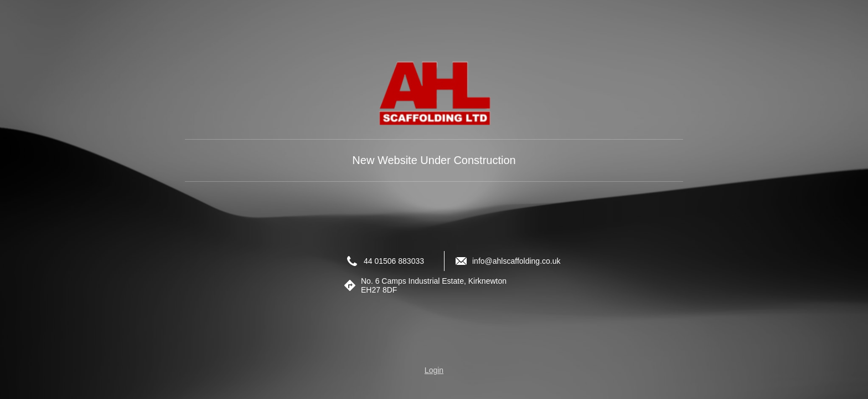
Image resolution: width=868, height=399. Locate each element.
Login (434, 370)
